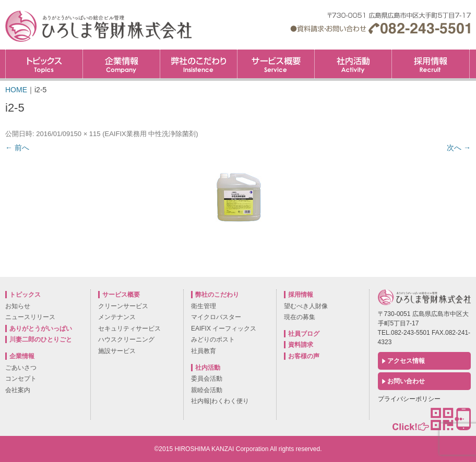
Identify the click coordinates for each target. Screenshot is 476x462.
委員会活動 (207, 379)
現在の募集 (300, 317)
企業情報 (121, 64)
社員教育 (204, 351)
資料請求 (301, 345)
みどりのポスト (213, 339)
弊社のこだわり (199, 64)
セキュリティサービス (129, 329)
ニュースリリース (30, 317)
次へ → (459, 148)
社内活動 (353, 64)
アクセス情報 (406, 361)
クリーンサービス (123, 306)
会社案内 (18, 390)
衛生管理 (204, 306)
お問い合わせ (406, 381)
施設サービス (117, 351)
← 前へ (17, 148)
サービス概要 (276, 64)
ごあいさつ (21, 368)
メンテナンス (117, 317)
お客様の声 (304, 356)
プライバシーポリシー (409, 399)
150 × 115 (85, 134)
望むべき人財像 (306, 306)
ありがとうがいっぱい (41, 329)
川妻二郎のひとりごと (41, 339)
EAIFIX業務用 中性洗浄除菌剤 (150, 134)
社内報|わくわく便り (220, 401)
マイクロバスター (216, 317)
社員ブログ (304, 334)
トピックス (44, 64)
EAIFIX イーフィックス (224, 329)
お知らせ (18, 306)
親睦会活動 (207, 390)
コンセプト (21, 379)
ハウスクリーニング (126, 339)
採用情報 (469, 53)
